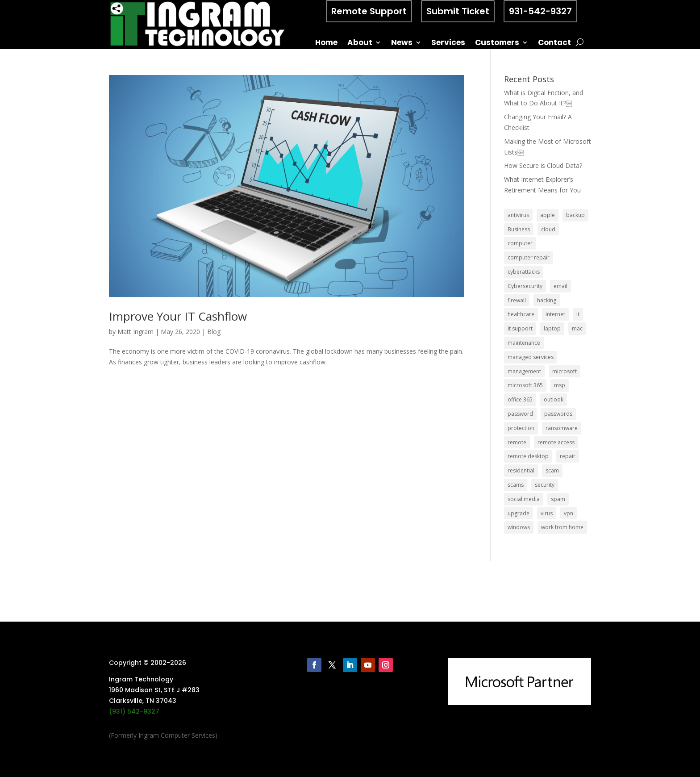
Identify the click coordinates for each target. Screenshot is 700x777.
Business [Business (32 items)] (519, 229)
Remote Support (369, 11)
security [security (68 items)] (545, 485)
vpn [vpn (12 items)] (569, 513)
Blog (214, 332)
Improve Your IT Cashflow (178, 316)
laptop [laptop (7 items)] (552, 328)
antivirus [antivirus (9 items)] (518, 215)
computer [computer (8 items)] (520, 243)
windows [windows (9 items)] (519, 527)
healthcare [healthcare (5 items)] (521, 314)
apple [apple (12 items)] (548, 215)
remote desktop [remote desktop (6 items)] (528, 456)
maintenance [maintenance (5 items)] (524, 343)
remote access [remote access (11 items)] (556, 442)
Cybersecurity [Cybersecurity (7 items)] (525, 286)
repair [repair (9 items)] (568, 456)
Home (326, 44)
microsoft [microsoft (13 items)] (565, 371)
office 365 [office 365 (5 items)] (520, 399)
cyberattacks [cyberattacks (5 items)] (524, 272)
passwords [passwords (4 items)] (558, 414)
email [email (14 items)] (560, 286)
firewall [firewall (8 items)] (517, 300)
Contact (554, 44)
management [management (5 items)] (524, 371)
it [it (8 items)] (578, 314)
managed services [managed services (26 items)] (531, 357)
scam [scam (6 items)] (552, 470)
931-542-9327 (540, 11)
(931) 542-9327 (134, 711)
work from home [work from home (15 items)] (562, 527)
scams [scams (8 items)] (516, 485)
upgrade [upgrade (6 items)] (519, 513)
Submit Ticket (458, 11)
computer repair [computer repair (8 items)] (529, 257)
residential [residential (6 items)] (521, 470)
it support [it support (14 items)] (520, 328)
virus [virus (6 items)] (547, 513)
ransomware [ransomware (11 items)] (562, 428)
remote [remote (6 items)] (517, 442)
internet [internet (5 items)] (555, 314)
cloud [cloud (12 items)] (548, 229)
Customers (497, 44)
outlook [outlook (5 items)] (554, 399)
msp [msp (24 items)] (560, 385)
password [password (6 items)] (520, 414)
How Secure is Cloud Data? (543, 165)
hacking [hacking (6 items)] (547, 300)
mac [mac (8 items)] (577, 328)
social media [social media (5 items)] (524, 499)
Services (448, 44)
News (402, 44)
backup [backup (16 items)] (575, 215)
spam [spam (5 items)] (558, 499)
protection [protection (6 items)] (521, 428)
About (360, 44)
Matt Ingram (135, 332)
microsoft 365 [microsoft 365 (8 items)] (525, 385)
